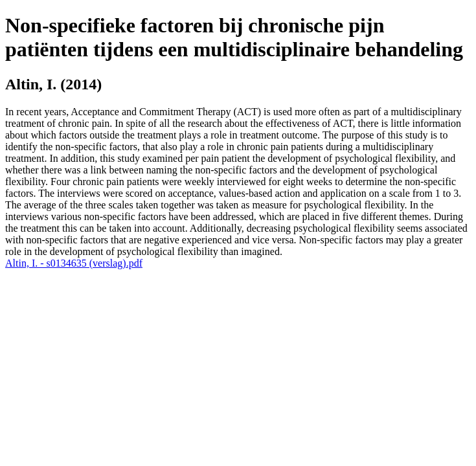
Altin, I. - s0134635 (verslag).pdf (74, 263)
